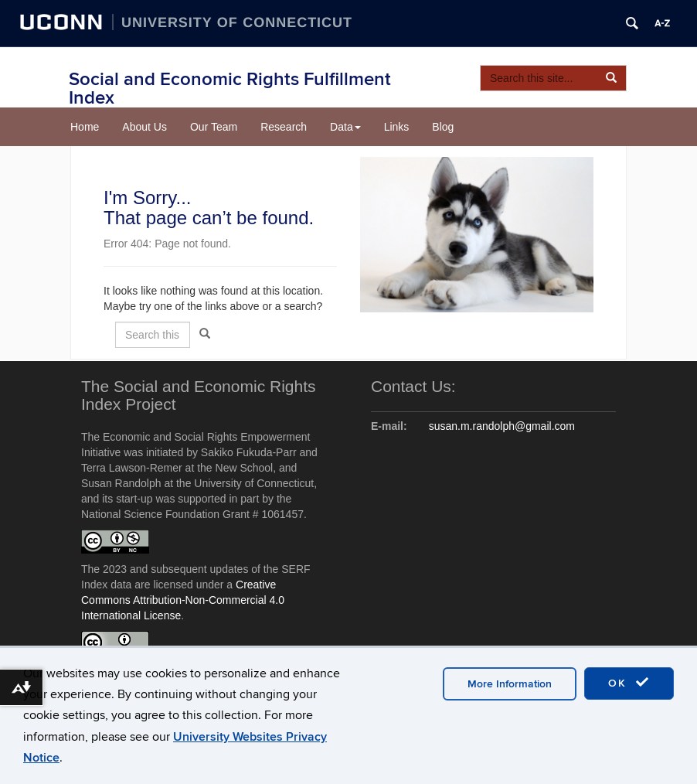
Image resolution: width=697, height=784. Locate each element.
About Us (144, 127)
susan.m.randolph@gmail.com (502, 426)
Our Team (214, 127)
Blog (443, 127)
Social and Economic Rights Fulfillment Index (230, 89)
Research (284, 127)
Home (85, 127)
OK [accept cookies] (629, 683)
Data (345, 127)
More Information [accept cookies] (510, 684)
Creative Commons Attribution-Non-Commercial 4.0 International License (183, 600)
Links (397, 127)
